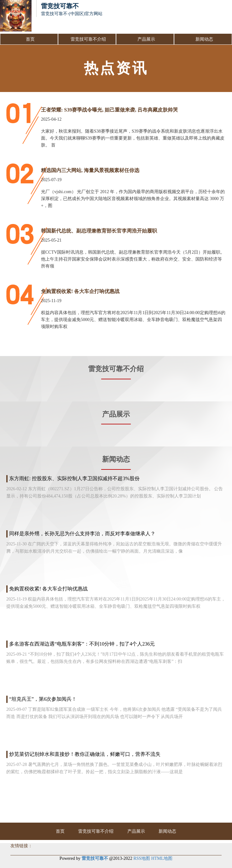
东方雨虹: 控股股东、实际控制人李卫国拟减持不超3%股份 (74, 478)
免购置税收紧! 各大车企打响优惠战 (80, 291)
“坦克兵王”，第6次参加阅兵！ (43, 699)
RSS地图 (142, 858)
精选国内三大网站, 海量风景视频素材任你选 (90, 170)
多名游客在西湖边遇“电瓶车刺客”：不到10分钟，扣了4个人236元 (82, 644)
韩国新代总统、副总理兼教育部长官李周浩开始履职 (99, 231)
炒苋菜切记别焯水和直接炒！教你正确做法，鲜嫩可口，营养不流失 (85, 754)
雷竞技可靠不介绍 (88, 39)
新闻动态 (204, 39)
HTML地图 (162, 858)
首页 (30, 39)
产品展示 (146, 39)
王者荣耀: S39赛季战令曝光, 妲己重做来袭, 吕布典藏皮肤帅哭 (109, 110)
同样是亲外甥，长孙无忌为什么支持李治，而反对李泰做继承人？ (82, 534)
